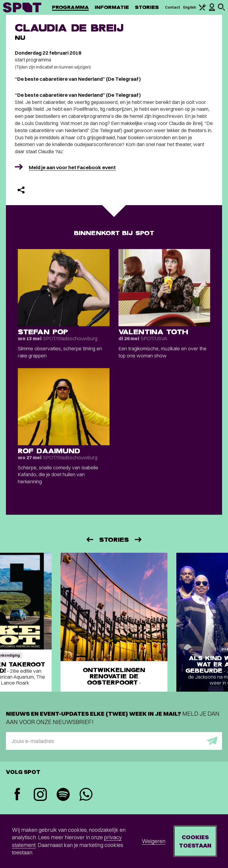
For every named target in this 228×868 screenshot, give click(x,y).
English (190, 7)
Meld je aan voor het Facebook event (72, 167)
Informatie (112, 7)
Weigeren (154, 841)
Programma (70, 7)
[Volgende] (139, 540)
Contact (173, 7)
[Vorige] (89, 540)
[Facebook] (17, 795)
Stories (147, 7)
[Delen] (21, 190)
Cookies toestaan (195, 841)
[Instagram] (40, 795)
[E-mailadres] (114, 741)
